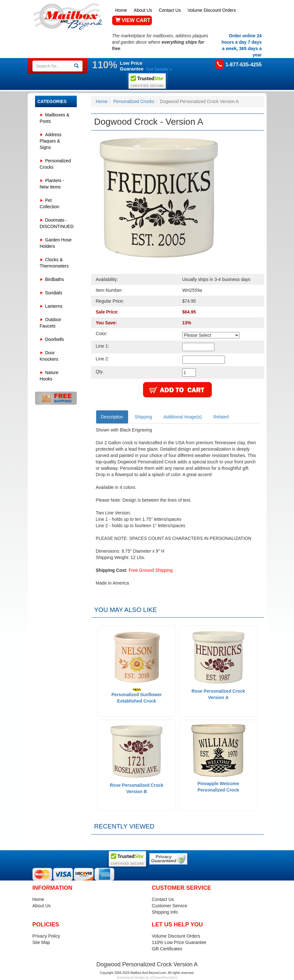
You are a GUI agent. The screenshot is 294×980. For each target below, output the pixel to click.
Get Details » (159, 69)
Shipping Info (165, 912)
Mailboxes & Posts (55, 118)
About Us (143, 10)
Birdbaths (55, 279)
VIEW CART (133, 20)
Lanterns (54, 306)
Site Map (41, 942)
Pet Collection (50, 203)
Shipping (143, 417)
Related (221, 417)
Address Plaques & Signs (51, 141)
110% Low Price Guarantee (179, 942)
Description (112, 417)
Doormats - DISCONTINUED (57, 223)
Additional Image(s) (183, 417)
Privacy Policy (46, 936)
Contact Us (170, 10)
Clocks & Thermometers (54, 263)
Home (121, 10)
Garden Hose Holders (56, 243)
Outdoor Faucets (51, 323)
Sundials (54, 293)
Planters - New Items (52, 184)
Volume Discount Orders (212, 10)
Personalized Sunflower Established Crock (137, 696)
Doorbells (55, 339)
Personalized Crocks (55, 164)
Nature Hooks (49, 376)
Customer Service (170, 906)
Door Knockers (49, 356)
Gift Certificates (167, 949)
